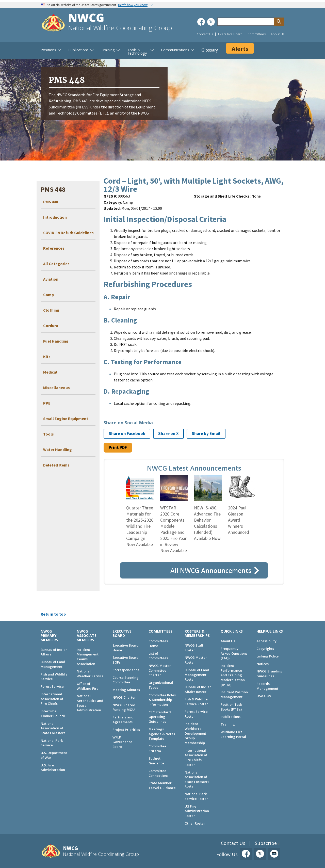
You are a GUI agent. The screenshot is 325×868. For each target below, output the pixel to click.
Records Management (267, 686)
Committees (257, 34)
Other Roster (195, 823)
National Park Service (52, 743)
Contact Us (205, 34)
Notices (263, 664)
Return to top (53, 614)
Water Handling (58, 449)
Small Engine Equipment (66, 419)
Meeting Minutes (126, 690)
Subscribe (266, 843)
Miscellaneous (56, 388)
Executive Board (230, 34)
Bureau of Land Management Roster (197, 675)
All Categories (56, 264)
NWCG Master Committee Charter (160, 670)
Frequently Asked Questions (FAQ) (234, 653)
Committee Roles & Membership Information (162, 700)
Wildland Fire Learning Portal (233, 734)
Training (228, 724)
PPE (47, 403)
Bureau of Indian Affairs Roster (198, 689)
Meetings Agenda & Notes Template (162, 734)
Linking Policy (268, 656)
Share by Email (206, 433)
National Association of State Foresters (53, 728)
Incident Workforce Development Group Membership (195, 733)
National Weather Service (90, 674)
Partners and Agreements (123, 720)
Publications (231, 717)
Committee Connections (158, 773)
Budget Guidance (156, 761)
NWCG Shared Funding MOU (124, 707)
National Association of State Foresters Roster (197, 779)
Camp (48, 295)
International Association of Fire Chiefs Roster (196, 758)
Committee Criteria (157, 749)
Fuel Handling (56, 341)
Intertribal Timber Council (53, 713)
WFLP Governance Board (122, 742)
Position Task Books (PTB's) (231, 707)
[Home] (53, 23)
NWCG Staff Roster (194, 648)
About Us (278, 34)
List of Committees (158, 656)
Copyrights (265, 649)
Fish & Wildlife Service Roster (196, 702)
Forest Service (52, 686)
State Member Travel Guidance (162, 785)
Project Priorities (126, 730)
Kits (47, 357)
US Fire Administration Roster (197, 811)
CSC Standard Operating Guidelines (160, 717)
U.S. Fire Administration (53, 768)
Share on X (168, 433)
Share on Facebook (127, 433)
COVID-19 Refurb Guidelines (68, 233)
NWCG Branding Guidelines (270, 674)
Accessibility (266, 641)
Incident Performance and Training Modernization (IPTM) (233, 675)
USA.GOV (264, 696)
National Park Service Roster (196, 796)
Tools (48, 434)
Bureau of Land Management (53, 664)
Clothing (51, 310)
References (54, 248)
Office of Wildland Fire (88, 686)
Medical (50, 372)
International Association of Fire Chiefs (52, 699)
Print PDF (118, 447)
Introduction (55, 217)
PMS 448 (51, 202)
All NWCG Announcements (211, 570)
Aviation (51, 279)
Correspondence (126, 670)
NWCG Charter (124, 697)
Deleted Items (56, 465)
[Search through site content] (246, 22)
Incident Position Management (234, 694)
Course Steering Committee (126, 680)
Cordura (51, 326)
